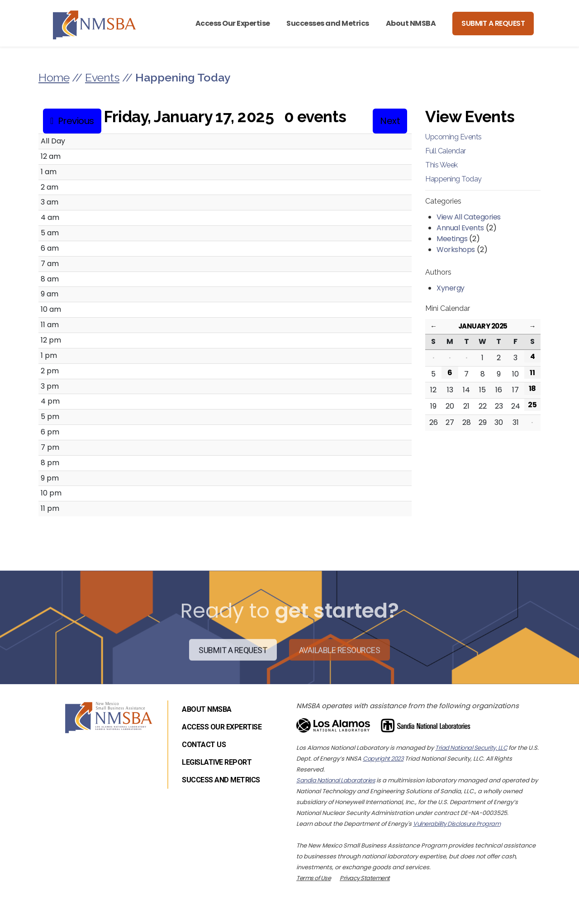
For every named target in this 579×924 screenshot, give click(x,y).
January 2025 (483, 326)
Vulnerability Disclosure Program (457, 824)
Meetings (452, 239)
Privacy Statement (365, 878)
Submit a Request (493, 23)
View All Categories (469, 217)
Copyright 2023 (383, 759)
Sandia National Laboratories (336, 780)
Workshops (456, 250)
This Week (441, 165)
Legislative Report (217, 762)
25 (532, 405)
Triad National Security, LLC (471, 748)
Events (102, 77)
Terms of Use (313, 878)
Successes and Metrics (328, 23)
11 (532, 373)
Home (54, 77)
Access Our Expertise (233, 23)
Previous (76, 121)
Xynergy (451, 288)
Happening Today (453, 179)
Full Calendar (446, 151)
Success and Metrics (221, 780)
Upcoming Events (453, 137)
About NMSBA (411, 23)
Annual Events (460, 228)
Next (390, 121)
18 (532, 388)
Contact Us (204, 745)
